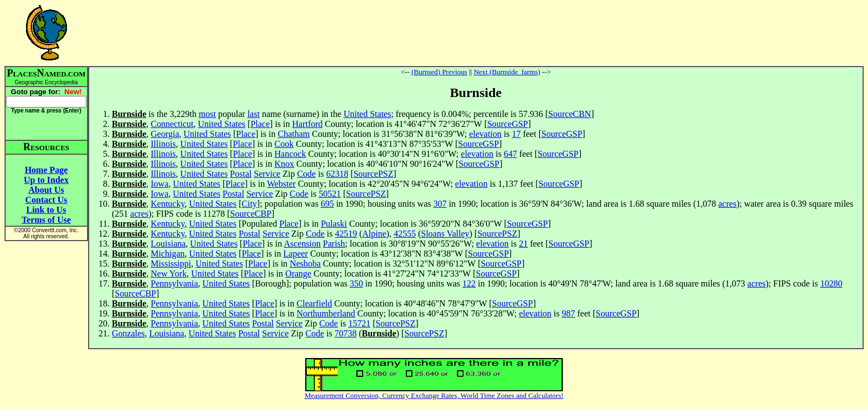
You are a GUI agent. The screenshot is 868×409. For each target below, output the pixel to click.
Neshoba (305, 264)
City (250, 204)
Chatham (294, 134)
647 (510, 154)
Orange (298, 273)
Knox (285, 164)
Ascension (303, 244)
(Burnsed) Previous (439, 72)
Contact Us (46, 200)
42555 (405, 234)
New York (169, 273)
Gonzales (128, 333)
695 (327, 204)
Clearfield (314, 303)
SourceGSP (508, 124)
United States (368, 114)
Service (267, 174)
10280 (831, 283)
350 (356, 283)
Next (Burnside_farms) (507, 72)
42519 (346, 234)
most (207, 114)
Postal (241, 174)
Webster (281, 184)
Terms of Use (46, 220)
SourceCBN (569, 114)
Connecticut (172, 124)
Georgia (165, 134)
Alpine (374, 234)
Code (307, 174)
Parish (334, 244)
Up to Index (46, 180)
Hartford (308, 124)
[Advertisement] (476, 33)
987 (569, 313)
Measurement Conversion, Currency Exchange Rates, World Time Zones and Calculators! (434, 395)
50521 (330, 194)
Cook (284, 144)
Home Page (46, 170)
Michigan (167, 254)
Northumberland (326, 313)
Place (260, 124)
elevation (485, 134)
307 (440, 204)
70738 (345, 333)
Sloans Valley (445, 234)
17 (516, 134)
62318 (337, 174)
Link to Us (46, 210)
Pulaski (334, 224)
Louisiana (168, 244)
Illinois (163, 144)
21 (523, 244)
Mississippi (171, 264)
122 (469, 283)
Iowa (159, 184)
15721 (359, 323)
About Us (46, 190)
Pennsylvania (174, 283)
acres (728, 204)
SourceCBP (251, 214)
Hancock (290, 154)
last (254, 114)
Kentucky (167, 204)
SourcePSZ (373, 174)
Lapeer (296, 254)
